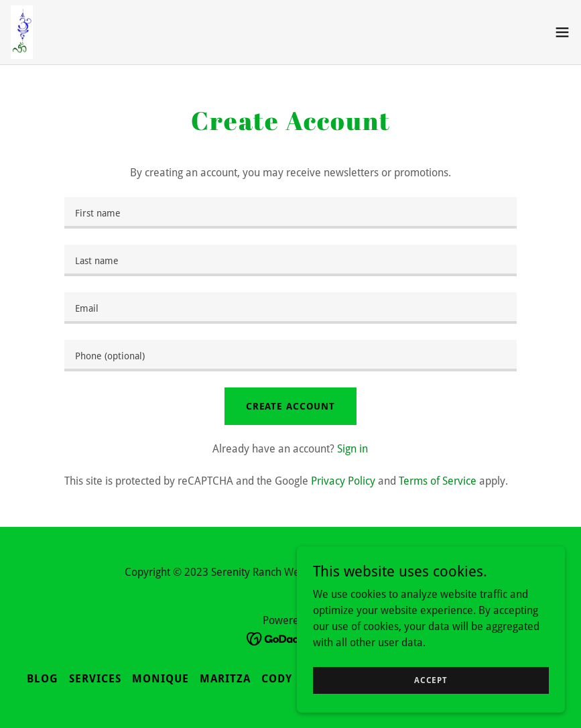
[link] (22, 32)
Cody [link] (277, 679)
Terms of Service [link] (438, 481)
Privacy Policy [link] (343, 481)
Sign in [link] (352, 449)
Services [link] (95, 679)
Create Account (290, 406)
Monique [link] (160, 679)
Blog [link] (43, 679)
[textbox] (290, 213)
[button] (562, 32)
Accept (431, 680)
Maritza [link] (225, 679)
